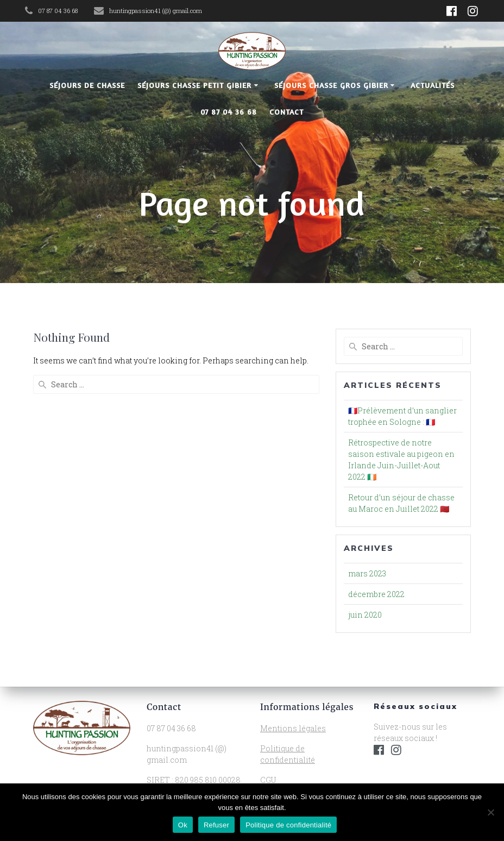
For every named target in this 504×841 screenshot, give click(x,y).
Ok (183, 825)
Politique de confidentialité (288, 825)
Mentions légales (293, 728)
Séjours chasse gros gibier (331, 85)
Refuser (216, 825)
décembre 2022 (376, 594)
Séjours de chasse (87, 85)
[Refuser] (490, 812)
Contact (286, 112)
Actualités (433, 85)
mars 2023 (367, 573)
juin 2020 (365, 615)
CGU (268, 780)
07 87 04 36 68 (229, 112)
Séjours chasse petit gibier (194, 85)
